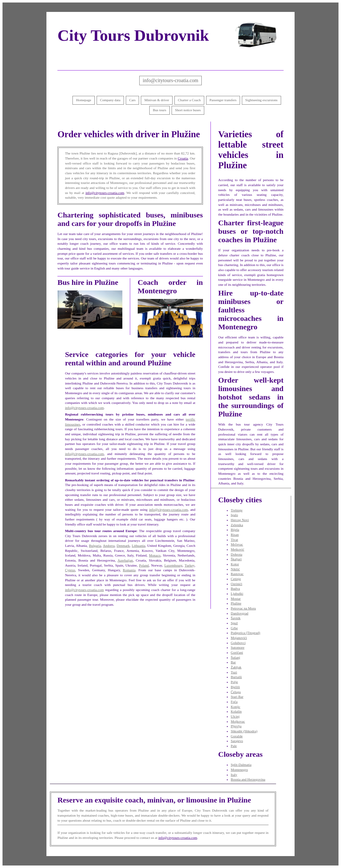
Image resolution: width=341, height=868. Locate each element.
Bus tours (160, 110)
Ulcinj (235, 716)
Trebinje (237, 510)
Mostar (236, 599)
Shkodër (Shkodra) (244, 731)
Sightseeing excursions (261, 100)
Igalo (234, 515)
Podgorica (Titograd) (246, 633)
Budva (235, 588)
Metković (238, 549)
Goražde (237, 736)
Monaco (155, 555)
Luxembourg (173, 565)
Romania (129, 570)
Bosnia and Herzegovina (248, 779)
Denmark (123, 546)
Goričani (237, 652)
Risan (235, 535)
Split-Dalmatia (241, 765)
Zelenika (237, 525)
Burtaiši (236, 677)
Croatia (183, 158)
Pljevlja (236, 726)
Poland (144, 565)
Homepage (83, 100)
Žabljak (236, 667)
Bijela (235, 530)
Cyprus (70, 570)
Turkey (190, 565)
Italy (234, 775)
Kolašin (236, 711)
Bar (233, 662)
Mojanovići (239, 638)
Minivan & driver (157, 100)
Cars (133, 100)
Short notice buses (188, 110)
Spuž (234, 623)
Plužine (236, 603)
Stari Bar (237, 697)
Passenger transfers (223, 100)
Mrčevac (237, 544)
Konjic (236, 707)
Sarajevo (237, 741)
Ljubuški (237, 593)
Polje (234, 682)
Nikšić (235, 569)
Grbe (234, 628)
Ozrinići (237, 584)
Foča (234, 702)
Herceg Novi (240, 520)
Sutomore (238, 647)
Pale (234, 746)
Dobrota (237, 554)
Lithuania (139, 546)
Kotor (235, 564)
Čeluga (236, 692)
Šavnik (236, 618)
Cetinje (236, 579)
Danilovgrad (240, 613)
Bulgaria (95, 546)
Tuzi (234, 672)
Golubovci (238, 643)
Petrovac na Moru (243, 608)
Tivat (234, 540)
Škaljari (236, 559)
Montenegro (240, 770)
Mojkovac (238, 721)
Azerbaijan (125, 560)
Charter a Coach (189, 100)
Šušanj (236, 657)
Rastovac (237, 574)
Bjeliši (235, 687)
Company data (110, 100)
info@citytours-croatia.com (170, 80)
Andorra (109, 546)
